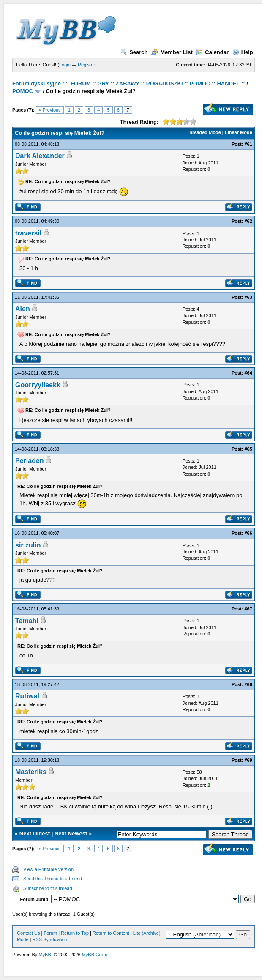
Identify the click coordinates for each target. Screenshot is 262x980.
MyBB (45, 955)
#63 (248, 297)
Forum (50, 933)
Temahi (27, 621)
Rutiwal (27, 696)
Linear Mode (239, 132)
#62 (248, 221)
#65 (248, 449)
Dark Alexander (40, 156)
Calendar (212, 52)
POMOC (23, 91)
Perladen (30, 461)
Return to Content (111, 933)
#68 (248, 684)
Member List (172, 52)
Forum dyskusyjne (37, 83)
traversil (28, 233)
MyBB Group (95, 955)
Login (65, 65)
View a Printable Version (48, 869)
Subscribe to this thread (48, 888)
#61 (248, 144)
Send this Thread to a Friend (53, 879)
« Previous (50, 110)
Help (243, 52)
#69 (248, 760)
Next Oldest (35, 834)
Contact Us (28, 933)
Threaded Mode (204, 132)
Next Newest (71, 834)
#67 (248, 609)
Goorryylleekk (38, 385)
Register (86, 65)
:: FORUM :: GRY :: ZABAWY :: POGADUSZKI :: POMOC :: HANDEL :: (155, 83)
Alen (23, 309)
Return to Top (75, 933)
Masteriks (31, 772)
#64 (248, 373)
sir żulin (28, 545)
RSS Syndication (50, 939)
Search (134, 52)
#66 (248, 533)
